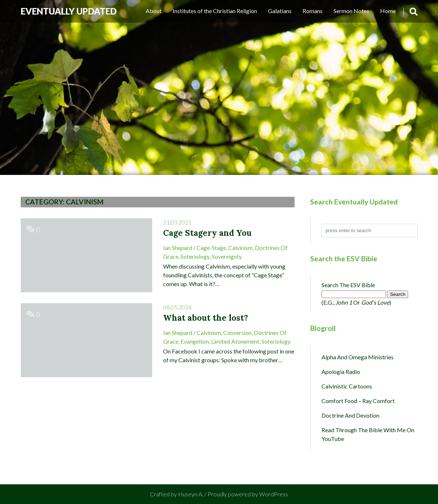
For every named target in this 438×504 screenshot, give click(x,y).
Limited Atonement (235, 341)
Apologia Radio (341, 372)
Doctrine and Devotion (350, 415)
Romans (313, 11)
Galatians (280, 11)
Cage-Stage (211, 248)
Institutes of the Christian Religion (215, 11)
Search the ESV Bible (348, 285)
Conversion (237, 333)
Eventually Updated (69, 11)
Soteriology (195, 256)
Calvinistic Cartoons (347, 386)
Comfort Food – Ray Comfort (358, 401)
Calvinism (240, 248)
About (154, 11)
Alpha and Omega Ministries (358, 357)
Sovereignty (226, 256)
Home (388, 11)
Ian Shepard (178, 248)
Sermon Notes (351, 11)
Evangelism (195, 341)
